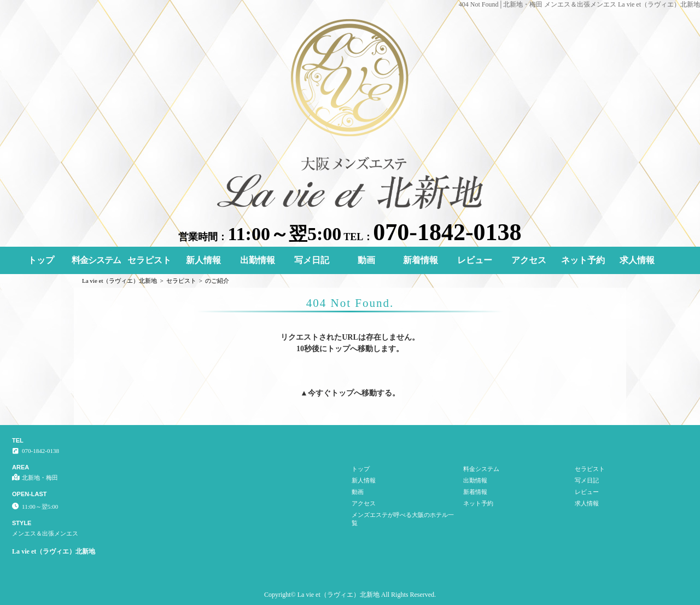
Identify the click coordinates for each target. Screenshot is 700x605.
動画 (366, 260)
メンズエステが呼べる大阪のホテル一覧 (403, 519)
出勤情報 (258, 260)
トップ (41, 260)
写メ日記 (312, 260)
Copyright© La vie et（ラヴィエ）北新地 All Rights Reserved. (350, 595)
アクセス (529, 260)
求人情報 (637, 260)
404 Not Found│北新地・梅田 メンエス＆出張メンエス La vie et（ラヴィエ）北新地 (579, 4)
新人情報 (203, 260)
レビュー (475, 260)
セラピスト (149, 260)
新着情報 (421, 260)
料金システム (96, 260)
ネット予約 (583, 260)
